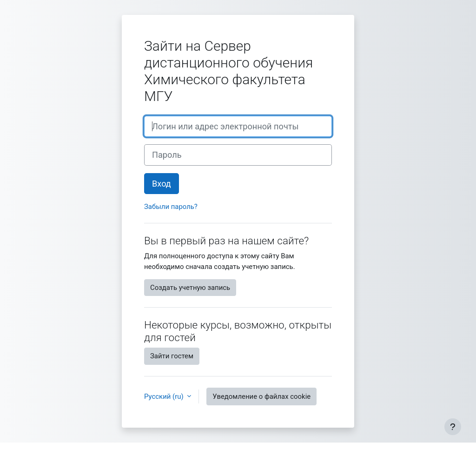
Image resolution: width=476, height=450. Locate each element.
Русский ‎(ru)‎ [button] (165, 396)
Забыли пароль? (171, 207)
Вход (162, 184)
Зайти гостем (172, 356)
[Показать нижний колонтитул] (453, 427)
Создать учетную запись (190, 288)
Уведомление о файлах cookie (261, 396)
